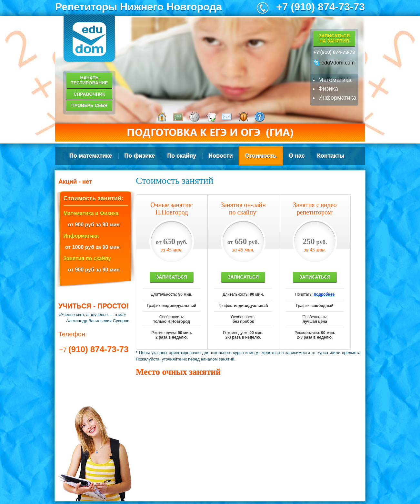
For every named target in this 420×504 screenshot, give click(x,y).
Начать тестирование (89, 80)
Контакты (331, 156)
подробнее (324, 294)
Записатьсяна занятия (334, 38)
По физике (140, 156)
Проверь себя (89, 105)
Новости (220, 156)
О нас (297, 156)
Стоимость (261, 156)
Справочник (89, 94)
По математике (91, 156)
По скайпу (182, 156)
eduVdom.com (334, 63)
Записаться (172, 277)
